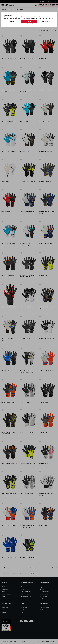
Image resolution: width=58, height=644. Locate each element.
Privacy (27, 24)
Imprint (31, 24)
